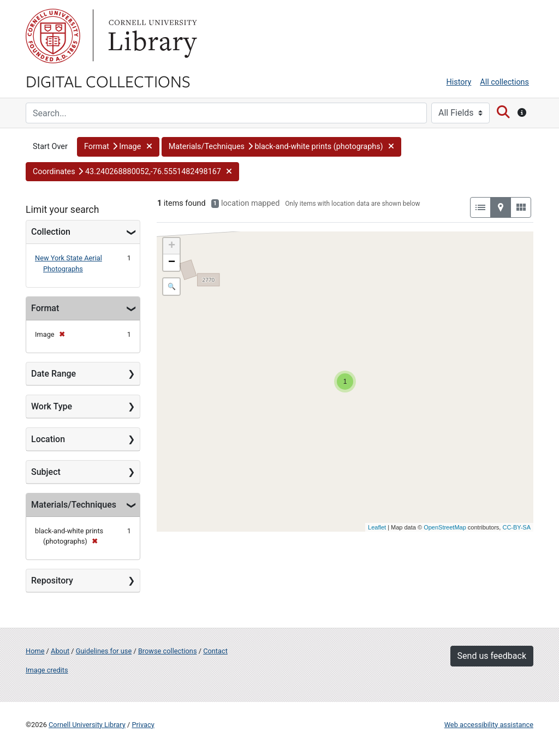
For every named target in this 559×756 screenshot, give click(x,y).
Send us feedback (492, 656)
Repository (52, 581)
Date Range (53, 374)
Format (45, 308)
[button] (118, 147)
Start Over (50, 147)
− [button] (172, 263)
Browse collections (168, 651)
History (459, 82)
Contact (215, 651)
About (60, 651)
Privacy (143, 725)
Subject (46, 472)
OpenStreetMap (445, 527)
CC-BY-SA (516, 527)
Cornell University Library (87, 725)
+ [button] (172, 246)
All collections (504, 82)
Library (151, 36)
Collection (51, 232)
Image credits (47, 670)
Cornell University (53, 36)
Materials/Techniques (74, 505)
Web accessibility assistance (489, 725)
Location (48, 439)
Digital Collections (108, 81)
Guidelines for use (104, 651)
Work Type (52, 406)
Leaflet (377, 527)
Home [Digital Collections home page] (35, 651)
